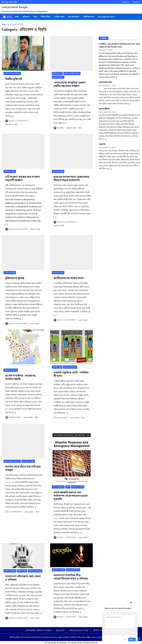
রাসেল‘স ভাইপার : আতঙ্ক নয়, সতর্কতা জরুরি (20, 377)
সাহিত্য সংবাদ (59, 17)
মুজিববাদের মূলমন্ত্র (15, 278)
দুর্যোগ (68, 487)
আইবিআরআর (88, 17)
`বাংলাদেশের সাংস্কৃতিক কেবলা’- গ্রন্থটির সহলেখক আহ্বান (70, 84)
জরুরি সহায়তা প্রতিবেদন (12, 73)
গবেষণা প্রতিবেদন (58, 487)
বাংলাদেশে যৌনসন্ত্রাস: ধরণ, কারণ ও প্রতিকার (23, 578)
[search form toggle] (138, 17)
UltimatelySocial (90, 642)
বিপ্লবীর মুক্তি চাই (13, 79)
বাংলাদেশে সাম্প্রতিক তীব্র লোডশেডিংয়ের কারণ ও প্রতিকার (71, 577)
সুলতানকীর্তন (104, 109)
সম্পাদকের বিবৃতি (58, 77)
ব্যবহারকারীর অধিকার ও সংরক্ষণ (38, 630)
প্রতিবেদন (26, 17)
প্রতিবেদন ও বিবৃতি (28, 461)
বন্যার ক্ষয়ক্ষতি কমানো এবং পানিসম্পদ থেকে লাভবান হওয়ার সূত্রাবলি (70, 496)
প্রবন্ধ (17, 17)
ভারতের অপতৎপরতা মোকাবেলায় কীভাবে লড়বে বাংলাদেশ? (71, 178)
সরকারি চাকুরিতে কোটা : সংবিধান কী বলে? (71, 374)
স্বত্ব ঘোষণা (60, 630)
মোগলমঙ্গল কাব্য (105, 82)
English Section (106, 17)
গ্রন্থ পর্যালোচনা (74, 17)
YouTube (136, 2)
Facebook (126, 2)
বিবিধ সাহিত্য (46, 17)
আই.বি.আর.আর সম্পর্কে (79, 630)
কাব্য (35, 17)
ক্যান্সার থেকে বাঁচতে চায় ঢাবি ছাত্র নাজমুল (23, 468)
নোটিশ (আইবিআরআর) (72, 73)
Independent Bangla (15, 7)
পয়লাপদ (102, 144)
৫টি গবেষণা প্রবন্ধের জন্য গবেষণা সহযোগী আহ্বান (22, 178)
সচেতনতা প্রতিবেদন (11, 370)
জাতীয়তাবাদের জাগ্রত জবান (69, 278)
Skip (125, 640)
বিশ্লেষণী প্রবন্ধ (57, 367)
